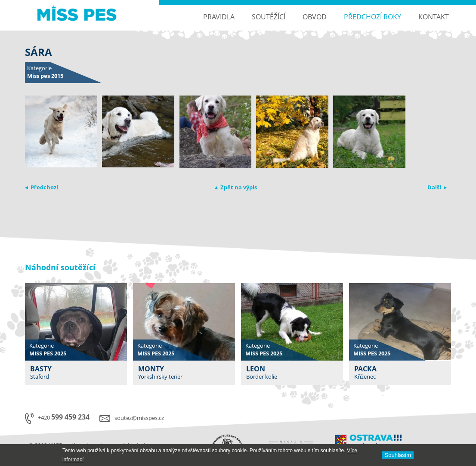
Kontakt (434, 17)
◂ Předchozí (42, 187)
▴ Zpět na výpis (236, 187)
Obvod (315, 17)
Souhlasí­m (398, 455)
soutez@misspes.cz (139, 418)
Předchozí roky (372, 17)
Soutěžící (269, 17)
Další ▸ (437, 187)
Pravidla (219, 17)
